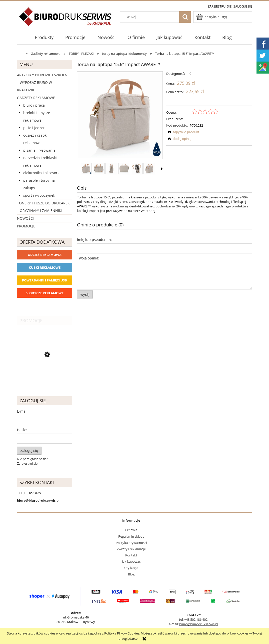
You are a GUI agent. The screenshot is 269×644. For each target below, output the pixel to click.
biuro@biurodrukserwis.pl (199, 624)
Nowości (25, 218)
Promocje (26, 226)
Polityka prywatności (131, 543)
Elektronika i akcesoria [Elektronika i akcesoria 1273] (42, 173)
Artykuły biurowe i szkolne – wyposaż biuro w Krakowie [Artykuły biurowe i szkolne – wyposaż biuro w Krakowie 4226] (43, 82)
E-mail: (23, 411)
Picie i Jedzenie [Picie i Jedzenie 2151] (36, 128)
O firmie (131, 530)
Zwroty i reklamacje (131, 549)
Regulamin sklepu (131, 536)
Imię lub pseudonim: (94, 240)
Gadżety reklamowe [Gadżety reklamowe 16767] (36, 98)
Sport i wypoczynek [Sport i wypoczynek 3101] (39, 195)
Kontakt (131, 555)
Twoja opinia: (88, 258)
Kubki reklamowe (45, 267)
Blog (131, 574)
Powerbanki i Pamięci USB (44, 280)
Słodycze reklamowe (45, 293)
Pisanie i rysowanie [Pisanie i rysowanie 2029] (39, 150)
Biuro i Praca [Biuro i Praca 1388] (34, 105)
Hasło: (22, 430)
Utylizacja (131, 568)
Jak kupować (131, 561)
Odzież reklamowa (45, 255)
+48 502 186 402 (196, 619)
